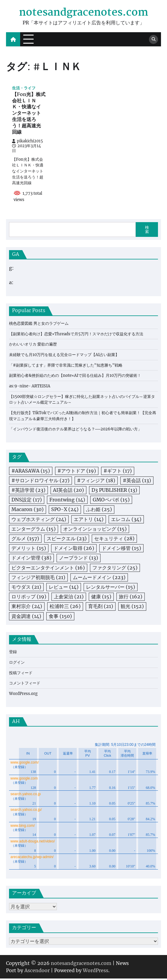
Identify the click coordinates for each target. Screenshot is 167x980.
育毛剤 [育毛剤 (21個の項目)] (101, 607)
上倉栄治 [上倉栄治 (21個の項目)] (69, 598)
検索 (147, 231)
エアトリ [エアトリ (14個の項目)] (89, 520)
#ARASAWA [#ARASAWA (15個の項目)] (31, 472)
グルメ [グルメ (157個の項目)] (25, 540)
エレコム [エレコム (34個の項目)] (126, 520)
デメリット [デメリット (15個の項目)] (29, 549)
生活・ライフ (24, 88)
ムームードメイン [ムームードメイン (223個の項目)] (99, 578)
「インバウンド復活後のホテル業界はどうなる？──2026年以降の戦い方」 (76, 430)
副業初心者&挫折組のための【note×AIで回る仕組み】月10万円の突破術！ (75, 377)
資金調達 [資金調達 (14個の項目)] (26, 617)
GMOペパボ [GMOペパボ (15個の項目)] (111, 501)
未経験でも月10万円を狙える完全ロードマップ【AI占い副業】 (64, 356)
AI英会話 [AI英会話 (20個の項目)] (68, 491)
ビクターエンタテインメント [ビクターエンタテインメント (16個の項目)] (48, 569)
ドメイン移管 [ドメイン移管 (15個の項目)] (121, 549)
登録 (13, 653)
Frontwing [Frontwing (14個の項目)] (67, 501)
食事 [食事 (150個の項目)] (60, 617)
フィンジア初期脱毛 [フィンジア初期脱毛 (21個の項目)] (38, 578)
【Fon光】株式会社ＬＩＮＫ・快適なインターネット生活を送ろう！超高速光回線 (29, 114)
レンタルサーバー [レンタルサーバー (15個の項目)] (111, 588)
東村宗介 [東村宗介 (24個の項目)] (27, 607)
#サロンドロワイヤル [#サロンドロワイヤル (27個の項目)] (40, 482)
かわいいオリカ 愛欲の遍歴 (33, 345)
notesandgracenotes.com (84, 13)
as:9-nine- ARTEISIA (30, 387)
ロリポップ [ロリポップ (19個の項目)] (29, 598)
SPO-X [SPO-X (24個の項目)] (65, 510)
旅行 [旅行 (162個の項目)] (131, 598)
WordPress (96, 972)
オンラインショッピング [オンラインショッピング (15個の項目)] (95, 530)
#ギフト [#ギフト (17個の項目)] (118, 472)
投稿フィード (21, 674)
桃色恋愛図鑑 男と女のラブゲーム (39, 325)
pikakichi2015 (28, 142)
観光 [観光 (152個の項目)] (132, 607)
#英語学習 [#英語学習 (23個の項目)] (28, 491)
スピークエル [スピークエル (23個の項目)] (67, 540)
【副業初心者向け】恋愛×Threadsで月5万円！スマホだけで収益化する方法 (76, 335)
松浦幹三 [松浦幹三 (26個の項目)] (65, 607)
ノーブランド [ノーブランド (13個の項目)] (79, 559)
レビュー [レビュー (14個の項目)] (64, 588)
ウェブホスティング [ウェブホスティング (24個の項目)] (39, 520)
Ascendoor (37, 972)
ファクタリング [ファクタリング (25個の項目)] (115, 569)
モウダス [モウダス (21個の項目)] (26, 588)
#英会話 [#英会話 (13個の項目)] (137, 482)
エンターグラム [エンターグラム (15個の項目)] (34, 530)
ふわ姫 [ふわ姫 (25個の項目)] (99, 510)
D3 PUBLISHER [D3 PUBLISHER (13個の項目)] (114, 491)
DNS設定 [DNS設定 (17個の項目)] (27, 501)
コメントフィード (25, 684)
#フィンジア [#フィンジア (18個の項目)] (96, 482)
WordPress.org (23, 695)
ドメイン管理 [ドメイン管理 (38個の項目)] (31, 559)
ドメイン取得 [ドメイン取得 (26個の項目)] (74, 549)
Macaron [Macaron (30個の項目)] (28, 510)
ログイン (17, 664)
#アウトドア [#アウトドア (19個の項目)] (77, 472)
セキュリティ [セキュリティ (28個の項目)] (114, 540)
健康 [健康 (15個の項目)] (101, 598)
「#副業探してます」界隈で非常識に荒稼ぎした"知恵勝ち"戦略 (66, 366)
